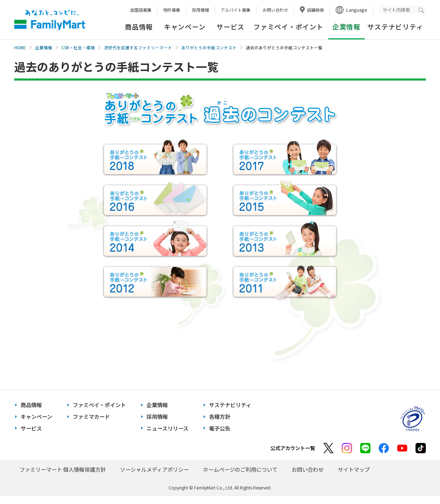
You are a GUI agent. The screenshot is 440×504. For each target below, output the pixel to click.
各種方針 (220, 417)
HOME (20, 48)
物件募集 (172, 10)
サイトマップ (354, 469)
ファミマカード (91, 417)
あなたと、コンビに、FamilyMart (50, 20)
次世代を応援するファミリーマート (138, 48)
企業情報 (44, 48)
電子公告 (220, 428)
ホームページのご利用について (240, 469)
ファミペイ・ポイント (288, 26)
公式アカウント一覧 (293, 448)
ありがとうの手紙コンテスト (209, 48)
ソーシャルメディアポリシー (154, 469)
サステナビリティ (395, 26)
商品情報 (139, 26)
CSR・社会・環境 (78, 48)
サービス (230, 26)
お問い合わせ (275, 10)
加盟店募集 (141, 10)
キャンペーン (185, 26)
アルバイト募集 (236, 10)
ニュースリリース (167, 428)
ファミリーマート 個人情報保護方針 (63, 469)
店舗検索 (315, 10)
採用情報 (200, 10)
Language (357, 10)
